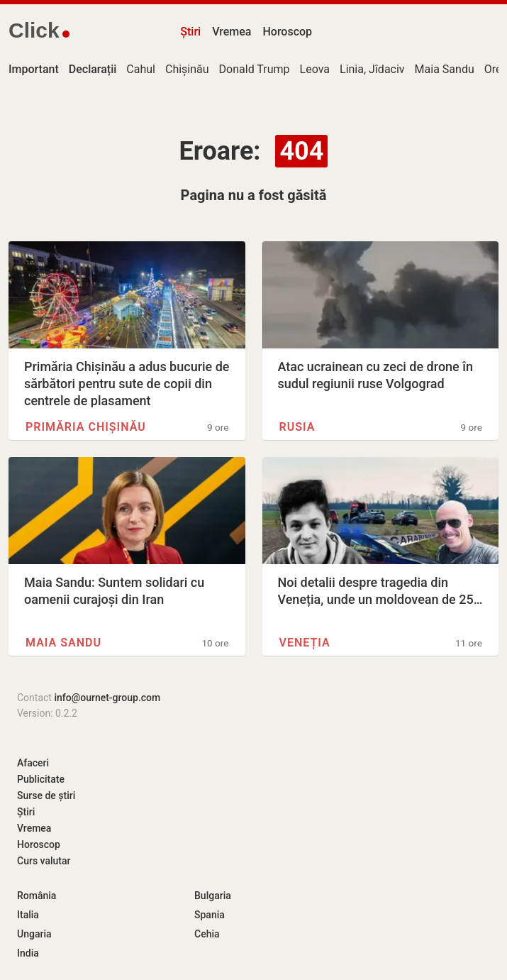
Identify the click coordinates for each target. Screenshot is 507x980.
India (28, 953)
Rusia (297, 427)
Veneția (305, 643)
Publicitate (41, 779)
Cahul (141, 69)
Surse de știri (46, 795)
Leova (315, 69)
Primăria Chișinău (86, 427)
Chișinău (187, 69)
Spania (210, 915)
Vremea (232, 32)
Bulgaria (213, 896)
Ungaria (34, 934)
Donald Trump (255, 69)
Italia (28, 915)
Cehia (207, 934)
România (37, 896)
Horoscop (287, 32)
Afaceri (33, 763)
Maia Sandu (445, 69)
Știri (190, 32)
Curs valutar (44, 861)
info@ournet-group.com (107, 698)
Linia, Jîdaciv (372, 69)
